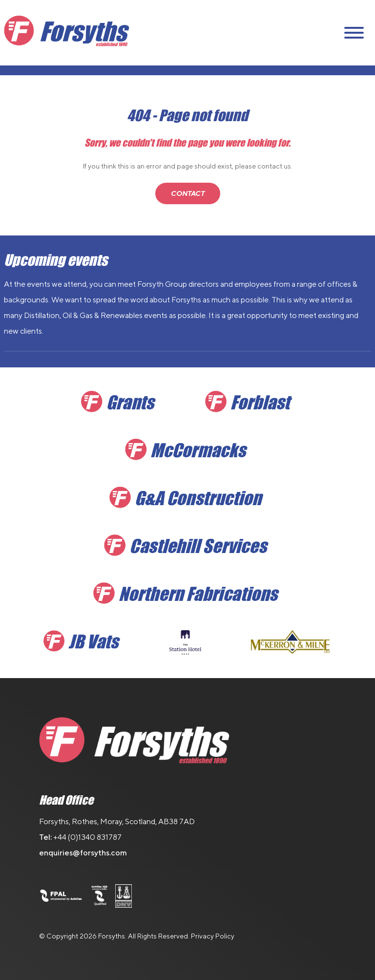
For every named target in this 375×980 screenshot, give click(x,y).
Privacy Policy (213, 936)
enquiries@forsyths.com (83, 853)
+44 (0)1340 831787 (87, 837)
